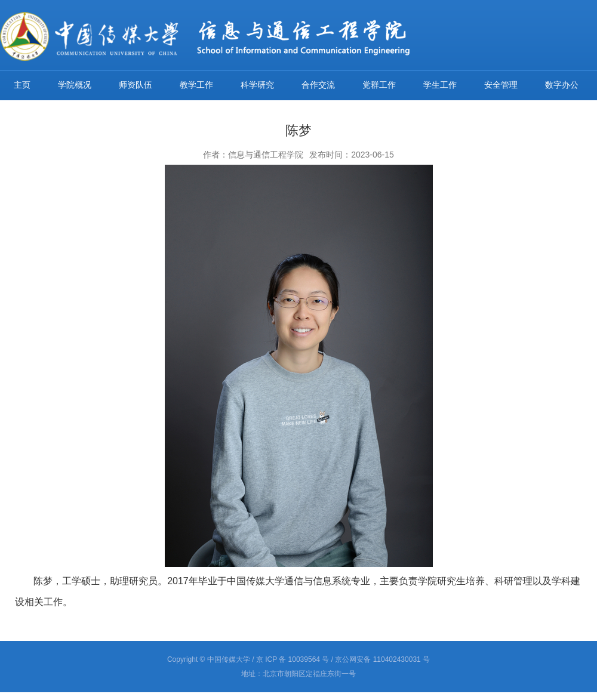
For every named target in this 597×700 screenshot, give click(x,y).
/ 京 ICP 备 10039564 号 (290, 659)
